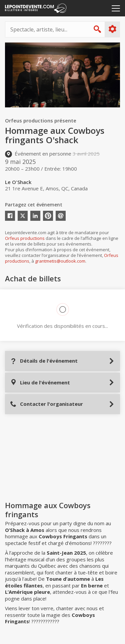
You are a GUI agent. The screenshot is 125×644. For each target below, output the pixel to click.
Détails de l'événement (44, 361)
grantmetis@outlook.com (60, 261)
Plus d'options (112, 29)
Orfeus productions (25, 238)
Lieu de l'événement (40, 383)
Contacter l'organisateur (46, 404)
